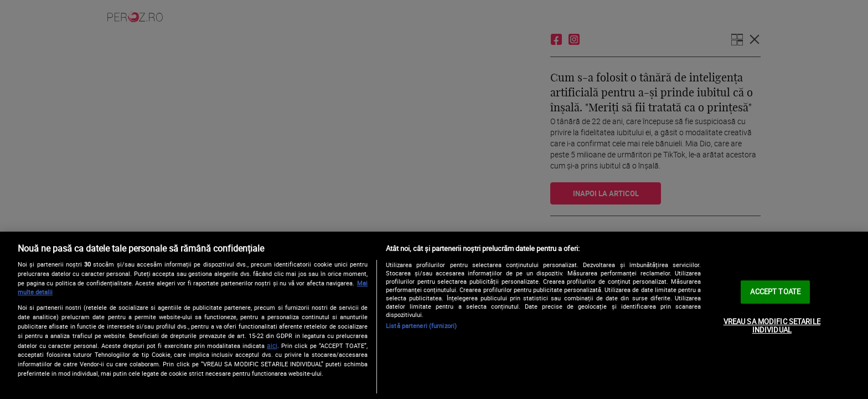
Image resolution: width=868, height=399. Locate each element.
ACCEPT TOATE (775, 291)
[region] (434, 315)
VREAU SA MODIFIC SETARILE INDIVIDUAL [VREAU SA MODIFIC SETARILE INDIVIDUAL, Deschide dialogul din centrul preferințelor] (772, 326)
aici (272, 346)
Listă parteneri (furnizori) (421, 326)
